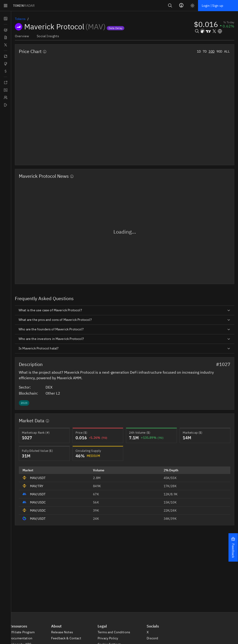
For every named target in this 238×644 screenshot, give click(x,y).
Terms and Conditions (116, 632)
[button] (233, 547)
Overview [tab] (22, 36)
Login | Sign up (212, 6)
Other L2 (55, 393)
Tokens (20, 19)
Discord (155, 638)
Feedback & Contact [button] (68, 638)
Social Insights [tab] (47, 36)
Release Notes (64, 632)
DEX (52, 387)
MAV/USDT (38, 477)
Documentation (23, 638)
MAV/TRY (37, 486)
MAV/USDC (39, 502)
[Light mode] (192, 6)
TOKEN (24, 6)
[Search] (169, 5)
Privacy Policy (111, 638)
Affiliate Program (24, 632)
